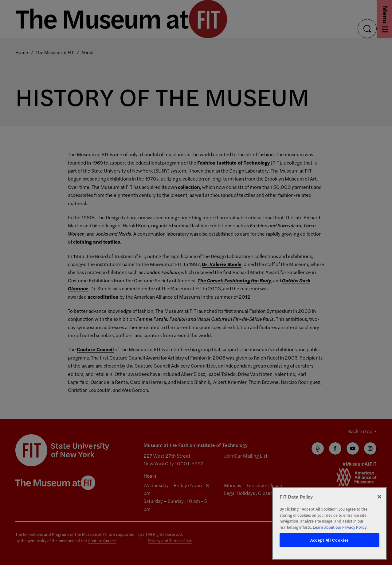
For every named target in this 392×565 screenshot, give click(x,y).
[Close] (379, 497)
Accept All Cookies (329, 540)
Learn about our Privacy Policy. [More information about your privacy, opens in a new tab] (340, 527)
